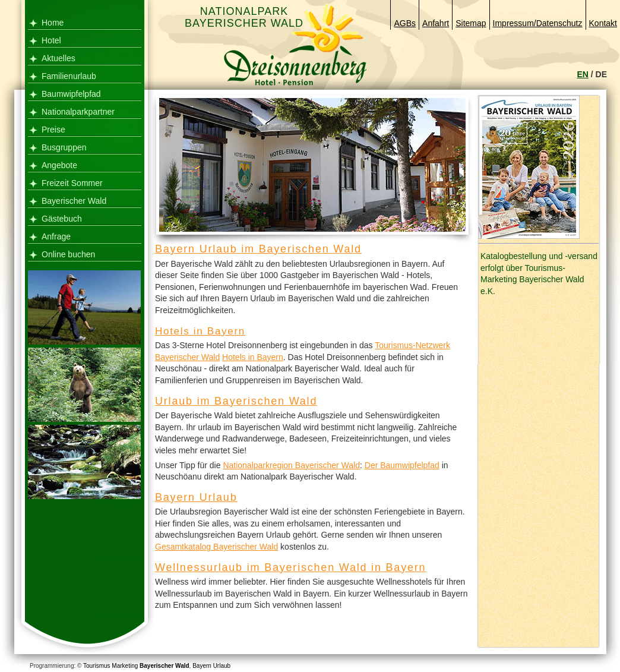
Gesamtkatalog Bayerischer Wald (216, 547)
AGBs (405, 23)
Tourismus (97, 666)
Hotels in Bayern (200, 331)
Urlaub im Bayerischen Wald (236, 401)
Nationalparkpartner (78, 112)
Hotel (51, 40)
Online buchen (68, 254)
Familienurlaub (69, 76)
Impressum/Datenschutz (538, 23)
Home (53, 23)
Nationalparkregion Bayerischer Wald (291, 465)
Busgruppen (64, 147)
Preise (53, 130)
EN (582, 74)
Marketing (125, 666)
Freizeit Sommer (72, 183)
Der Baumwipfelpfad (402, 465)
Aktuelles (58, 58)
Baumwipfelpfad (71, 94)
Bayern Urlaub (196, 497)
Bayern (202, 666)
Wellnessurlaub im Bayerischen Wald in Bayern (290, 567)
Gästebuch (62, 219)
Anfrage (56, 236)
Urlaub (222, 666)
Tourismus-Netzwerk (412, 345)
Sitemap (471, 23)
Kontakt (603, 23)
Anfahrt (436, 23)
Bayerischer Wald (74, 201)
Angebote (59, 165)
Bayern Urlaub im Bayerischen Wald (258, 249)
